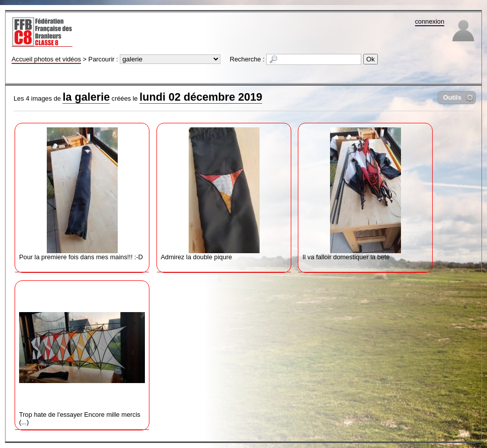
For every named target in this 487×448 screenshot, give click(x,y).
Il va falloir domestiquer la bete (365, 194)
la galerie (86, 97)
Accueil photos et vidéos (46, 59)
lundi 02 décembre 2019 (201, 97)
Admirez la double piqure (224, 194)
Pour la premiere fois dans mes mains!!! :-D (82, 194)
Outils (452, 97)
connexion (430, 21)
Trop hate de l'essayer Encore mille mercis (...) (82, 355)
